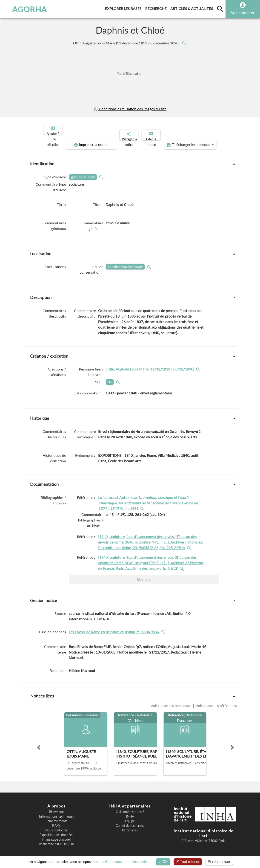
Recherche (157, 8)
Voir (144, 575)
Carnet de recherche (130, 822)
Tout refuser (188, 862)
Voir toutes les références (216, 702)
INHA (130, 813)
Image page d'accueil (56, 836)
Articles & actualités (193, 8)
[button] (39, 744)
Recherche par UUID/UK (56, 840)
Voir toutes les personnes (171, 702)
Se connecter (243, 13)
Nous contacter (56, 826)
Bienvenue (56, 808)
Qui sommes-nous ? (130, 808)
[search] (220, 9)
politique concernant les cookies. (126, 862)
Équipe (130, 817)
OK (163, 862)
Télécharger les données (182, 141)
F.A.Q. (56, 822)
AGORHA (25, 9)
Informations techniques (56, 813)
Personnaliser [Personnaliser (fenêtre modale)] (219, 862)
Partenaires (130, 826)
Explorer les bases (124, 8)
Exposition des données (56, 831)
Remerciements (56, 817)
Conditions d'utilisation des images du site (130, 109)
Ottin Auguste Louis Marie (127, 43)
